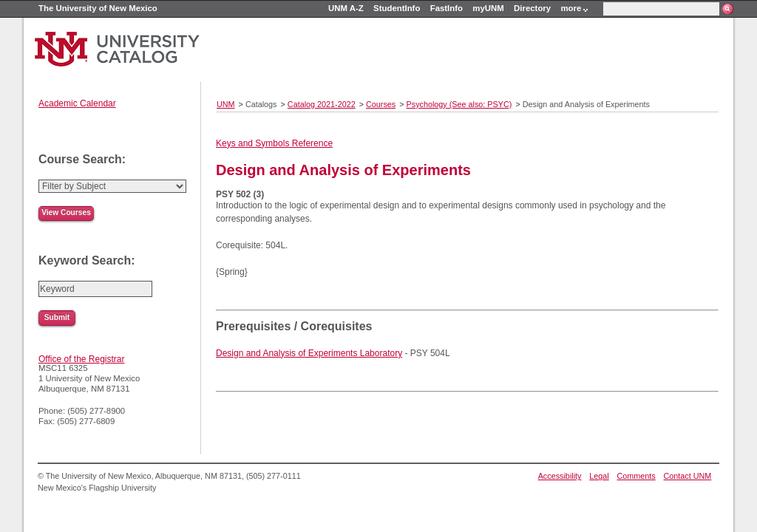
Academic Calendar (77, 103)
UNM (226, 104)
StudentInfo (397, 8)
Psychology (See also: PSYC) (459, 104)
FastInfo (447, 8)
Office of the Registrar (82, 359)
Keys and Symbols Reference (274, 143)
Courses (381, 104)
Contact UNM (688, 476)
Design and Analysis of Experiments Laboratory (309, 353)
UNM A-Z (346, 8)
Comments (637, 476)
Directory (532, 8)
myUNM (488, 8)
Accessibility (560, 476)
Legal (599, 476)
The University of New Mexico (98, 8)
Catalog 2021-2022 (322, 104)
